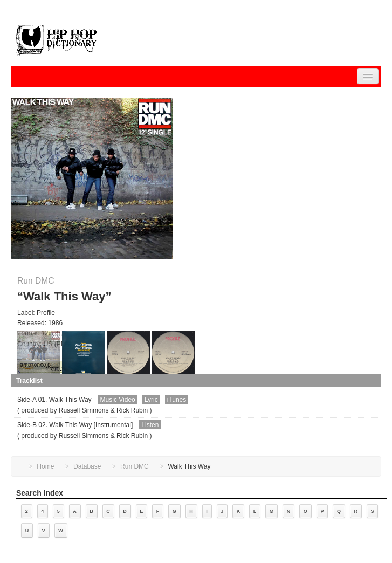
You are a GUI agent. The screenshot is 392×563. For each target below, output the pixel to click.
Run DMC (36, 281)
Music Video (118, 400)
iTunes (177, 400)
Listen (150, 425)
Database (87, 466)
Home (45, 466)
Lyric (151, 400)
